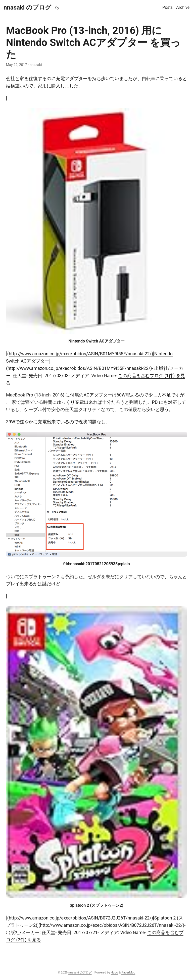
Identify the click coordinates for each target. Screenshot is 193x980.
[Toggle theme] (57, 8)
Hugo (114, 972)
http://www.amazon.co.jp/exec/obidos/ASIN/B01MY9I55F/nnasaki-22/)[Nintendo (91, 354)
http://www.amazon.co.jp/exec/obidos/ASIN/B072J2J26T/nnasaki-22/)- (113, 925)
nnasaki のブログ (27, 8)
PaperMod (128, 972)
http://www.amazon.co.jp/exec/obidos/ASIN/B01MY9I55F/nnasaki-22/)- (80, 368)
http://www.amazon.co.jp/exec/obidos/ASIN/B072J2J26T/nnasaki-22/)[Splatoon (90, 918)
